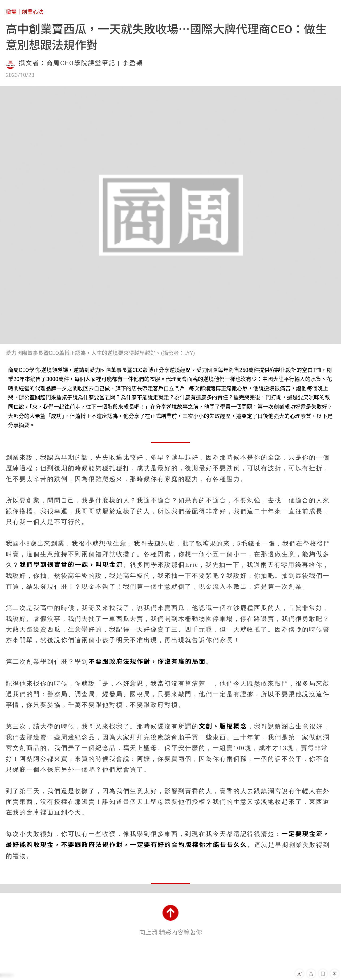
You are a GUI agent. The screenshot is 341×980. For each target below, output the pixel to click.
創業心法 (33, 12)
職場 (11, 12)
